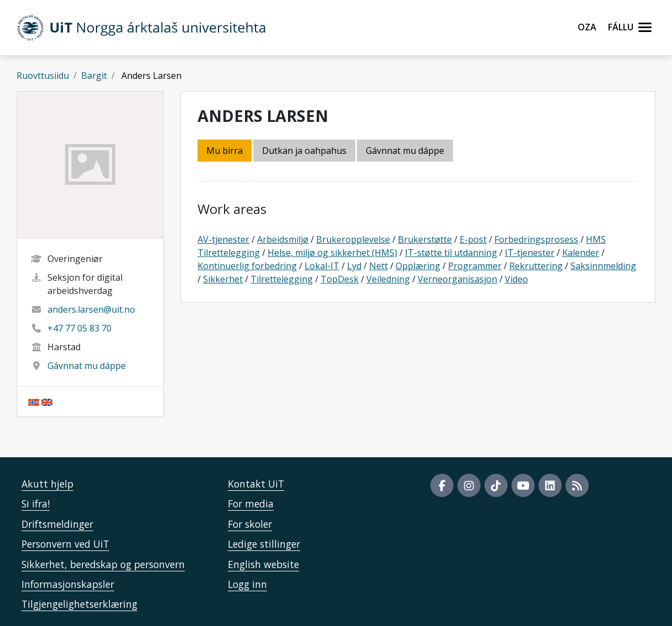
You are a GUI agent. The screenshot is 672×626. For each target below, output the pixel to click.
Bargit (94, 76)
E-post (473, 239)
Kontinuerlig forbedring (247, 266)
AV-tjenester (223, 239)
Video (516, 279)
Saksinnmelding (603, 266)
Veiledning (388, 279)
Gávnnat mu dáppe (87, 366)
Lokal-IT (322, 266)
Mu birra (225, 151)
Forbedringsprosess (536, 239)
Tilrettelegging (282, 279)
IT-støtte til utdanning (451, 253)
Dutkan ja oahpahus (304, 151)
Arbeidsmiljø (283, 239)
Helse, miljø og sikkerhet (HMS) (332, 253)
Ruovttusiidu (43, 76)
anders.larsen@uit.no (91, 309)
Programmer (475, 266)
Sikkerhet (223, 279)
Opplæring (418, 266)
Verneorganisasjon (457, 279)
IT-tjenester (530, 253)
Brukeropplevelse (353, 239)
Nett (378, 266)
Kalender (581, 253)
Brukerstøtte (425, 239)
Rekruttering (536, 266)
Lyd (354, 266)
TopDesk (340, 279)
